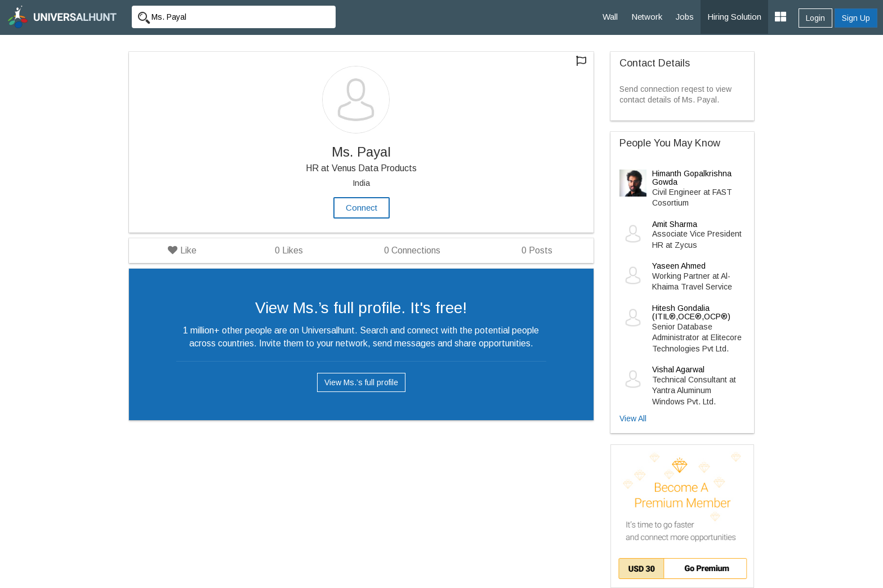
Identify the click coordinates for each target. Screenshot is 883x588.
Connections (412, 250)
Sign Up (856, 18)
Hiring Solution (734, 17)
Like (182, 250)
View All (633, 418)
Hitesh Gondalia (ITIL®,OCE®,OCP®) (691, 312)
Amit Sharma (675, 224)
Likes (289, 250)
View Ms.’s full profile (361, 382)
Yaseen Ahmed (679, 266)
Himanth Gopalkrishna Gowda (692, 178)
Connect (362, 208)
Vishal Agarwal (678, 369)
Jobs (685, 17)
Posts (537, 250)
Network (647, 17)
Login (815, 18)
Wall (610, 17)
